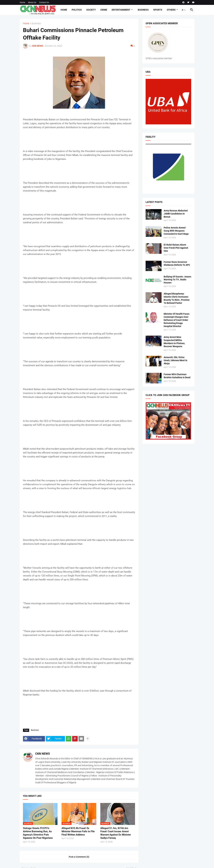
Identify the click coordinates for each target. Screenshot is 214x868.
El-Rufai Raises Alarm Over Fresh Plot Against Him (176, 248)
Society (91, 10)
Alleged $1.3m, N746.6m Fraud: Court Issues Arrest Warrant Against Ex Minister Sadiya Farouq (116, 833)
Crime (104, 10)
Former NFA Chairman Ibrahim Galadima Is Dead (177, 376)
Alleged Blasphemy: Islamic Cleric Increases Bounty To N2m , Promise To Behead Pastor (177, 298)
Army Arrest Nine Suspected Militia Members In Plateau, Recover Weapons (174, 342)
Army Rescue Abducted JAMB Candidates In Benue (176, 214)
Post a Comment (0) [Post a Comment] (79, 857)
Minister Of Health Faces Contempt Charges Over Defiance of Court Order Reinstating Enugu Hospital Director (177, 320)
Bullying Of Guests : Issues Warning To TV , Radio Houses (177, 280)
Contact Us (44, 2)
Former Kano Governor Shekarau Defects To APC (177, 264)
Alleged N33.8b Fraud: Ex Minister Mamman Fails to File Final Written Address (78, 831)
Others (171, 10)
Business (143, 10)
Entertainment (121, 10)
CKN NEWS (43, 754)
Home (22, 2)
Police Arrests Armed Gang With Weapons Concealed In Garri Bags (176, 231)
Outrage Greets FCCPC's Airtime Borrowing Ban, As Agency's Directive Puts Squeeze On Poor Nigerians (38, 833)
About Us (32, 2)
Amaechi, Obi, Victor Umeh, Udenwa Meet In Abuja (175, 360)
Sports (158, 10)
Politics (77, 10)
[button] (184, 10)
